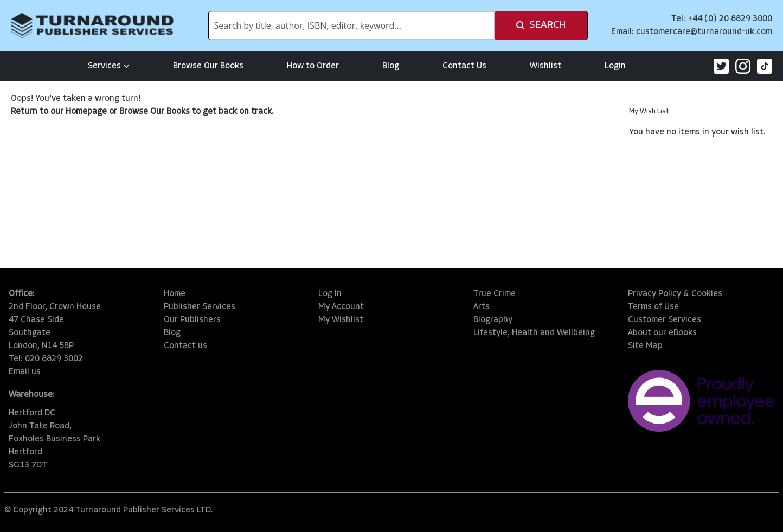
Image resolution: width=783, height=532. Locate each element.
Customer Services (665, 320)
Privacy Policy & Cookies (675, 294)
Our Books (170, 112)
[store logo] (92, 25)
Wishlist (545, 66)
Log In (330, 294)
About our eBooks (662, 333)
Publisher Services (200, 307)
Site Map (645, 346)
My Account (341, 307)
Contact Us (464, 66)
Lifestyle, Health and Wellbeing (534, 333)
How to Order (313, 66)
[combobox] (352, 25)
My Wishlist (341, 320)
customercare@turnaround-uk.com (704, 32)
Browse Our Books (208, 66)
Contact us (185, 346)
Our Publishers (192, 320)
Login (615, 66)
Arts (482, 307)
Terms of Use (653, 307)
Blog (391, 66)
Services (109, 66)
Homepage (86, 112)
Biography (493, 320)
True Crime (495, 294)
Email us (25, 372)
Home (175, 294)
